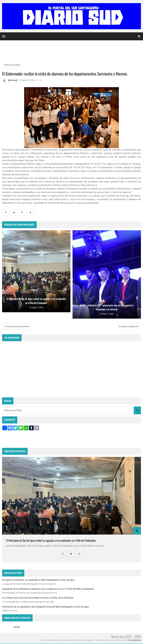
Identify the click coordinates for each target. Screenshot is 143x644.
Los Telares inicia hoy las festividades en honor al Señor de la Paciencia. (38, 598)
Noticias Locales (12, 65)
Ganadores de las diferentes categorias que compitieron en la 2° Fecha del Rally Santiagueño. (48, 589)
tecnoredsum (134, 640)
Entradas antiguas (128, 326)
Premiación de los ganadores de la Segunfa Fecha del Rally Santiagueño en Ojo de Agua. (46, 607)
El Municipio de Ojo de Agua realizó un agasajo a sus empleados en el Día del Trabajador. (51, 540)
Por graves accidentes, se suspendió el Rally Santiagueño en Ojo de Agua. (38, 580)
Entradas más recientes (17, 326)
